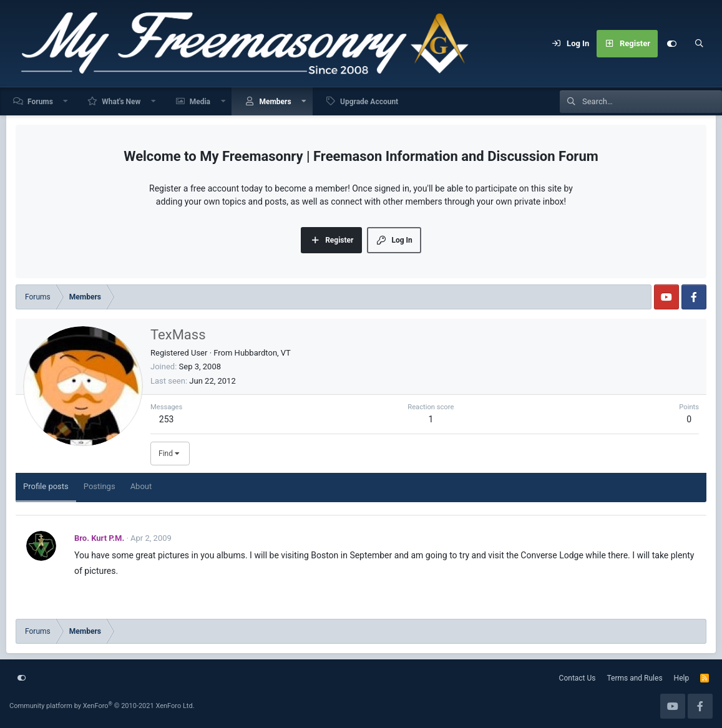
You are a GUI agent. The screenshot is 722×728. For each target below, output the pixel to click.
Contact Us (578, 678)
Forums (40, 102)
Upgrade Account (369, 102)
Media (200, 102)
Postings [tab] (100, 486)
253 (167, 419)
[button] (66, 101)
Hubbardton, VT (263, 353)
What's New (121, 102)
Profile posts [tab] (46, 486)
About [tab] (141, 486)
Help (682, 678)
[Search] (699, 44)
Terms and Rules (635, 678)
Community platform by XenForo (102, 706)
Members (275, 102)
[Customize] (671, 44)
